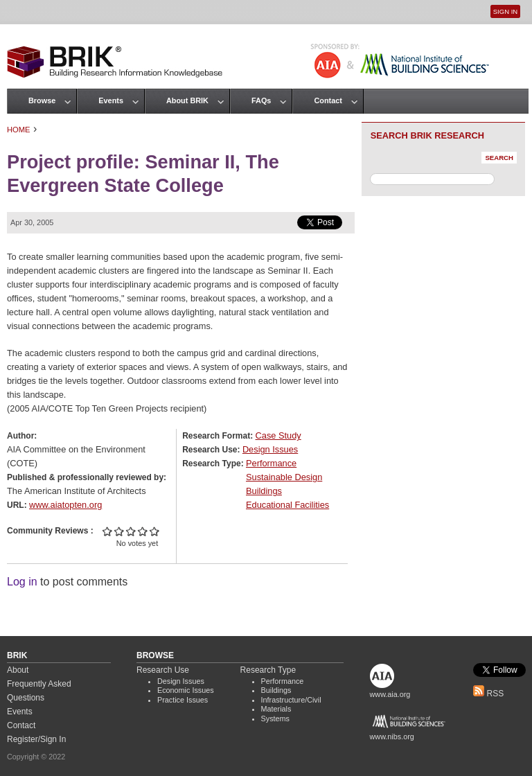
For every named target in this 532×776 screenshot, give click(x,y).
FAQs (261, 100)
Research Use (163, 670)
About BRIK (187, 100)
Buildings (264, 491)
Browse (42, 100)
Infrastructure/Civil (291, 700)
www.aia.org (390, 694)
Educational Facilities (287, 505)
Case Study (278, 435)
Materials (276, 709)
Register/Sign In (36, 739)
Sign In (505, 11)
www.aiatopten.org (65, 505)
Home (19, 130)
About (18, 670)
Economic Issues (186, 690)
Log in (22, 582)
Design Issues (270, 449)
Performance (271, 463)
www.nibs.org (392, 737)
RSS (488, 694)
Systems (275, 718)
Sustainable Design (284, 477)
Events (111, 100)
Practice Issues (183, 700)
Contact (328, 100)
